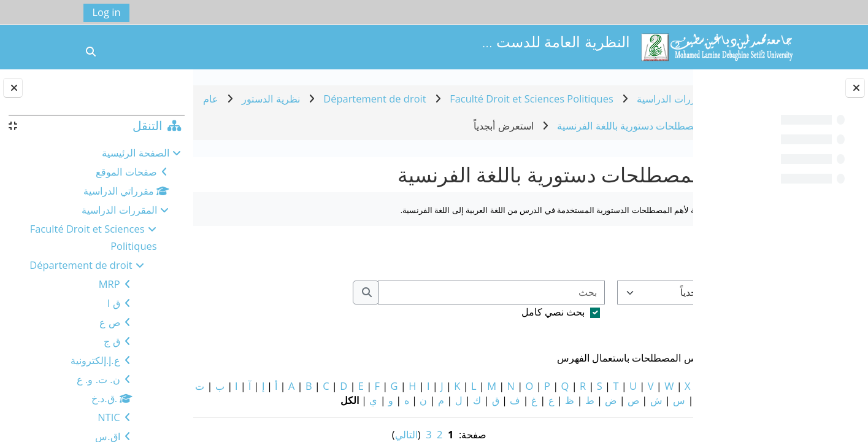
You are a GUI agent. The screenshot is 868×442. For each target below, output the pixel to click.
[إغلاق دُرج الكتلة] (13, 88)
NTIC (109, 417)
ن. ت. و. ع (98, 379)
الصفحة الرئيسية (135, 153)
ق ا (113, 303)
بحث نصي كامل (486, 312)
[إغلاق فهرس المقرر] (855, 88)
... (220, 253)
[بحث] (424, 293)
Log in (107, 12)
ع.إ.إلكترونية (95, 360)
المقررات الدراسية (119, 210)
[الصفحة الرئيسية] (716, 46)
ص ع (109, 322)
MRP (109, 284)
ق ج (112, 341)
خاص (677, 386)
